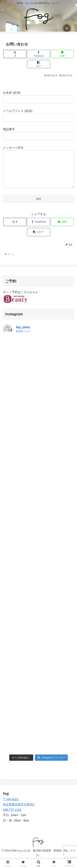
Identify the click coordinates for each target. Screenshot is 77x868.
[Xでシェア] (15, 54)
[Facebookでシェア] (38, 54)
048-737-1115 (12, 817)
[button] (38, 64)
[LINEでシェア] (62, 54)
